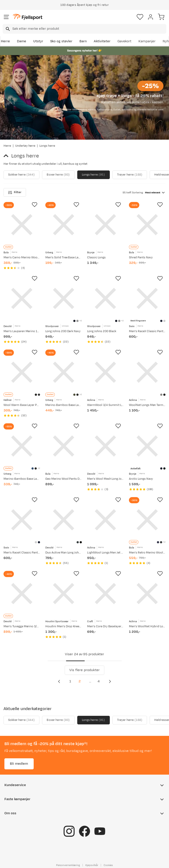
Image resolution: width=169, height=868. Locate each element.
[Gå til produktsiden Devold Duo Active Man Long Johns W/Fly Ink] (64, 520)
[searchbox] (89, 29)
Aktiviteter (102, 41)
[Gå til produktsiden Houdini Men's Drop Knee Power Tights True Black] (64, 594)
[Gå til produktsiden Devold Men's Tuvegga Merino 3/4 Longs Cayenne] (22, 594)
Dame (22, 41)
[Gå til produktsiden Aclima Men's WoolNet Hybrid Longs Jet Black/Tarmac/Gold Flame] (147, 594)
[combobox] (84, 29)
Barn (83, 41)
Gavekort (125, 41)
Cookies (108, 865)
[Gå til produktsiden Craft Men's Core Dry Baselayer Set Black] (105, 594)
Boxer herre (58, 175)
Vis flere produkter (84, 670)
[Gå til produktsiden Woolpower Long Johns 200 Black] (105, 298)
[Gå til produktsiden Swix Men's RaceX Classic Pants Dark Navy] (147, 298)
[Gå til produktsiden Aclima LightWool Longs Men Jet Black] (105, 520)
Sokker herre (21, 175)
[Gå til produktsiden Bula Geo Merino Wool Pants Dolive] (64, 446)
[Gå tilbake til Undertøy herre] (7, 156)
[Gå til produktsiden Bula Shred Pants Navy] (147, 225)
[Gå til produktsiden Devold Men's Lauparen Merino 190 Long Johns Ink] (22, 298)
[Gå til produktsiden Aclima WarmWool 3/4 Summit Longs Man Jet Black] (105, 372)
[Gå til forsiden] (28, 17)
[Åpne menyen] (6, 17)
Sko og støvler (61, 41)
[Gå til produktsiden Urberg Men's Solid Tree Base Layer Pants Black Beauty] (64, 225)
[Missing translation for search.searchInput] (7, 29)
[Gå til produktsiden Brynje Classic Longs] (105, 225)
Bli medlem (19, 764)
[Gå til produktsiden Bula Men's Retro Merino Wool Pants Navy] (147, 520)
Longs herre (94, 175)
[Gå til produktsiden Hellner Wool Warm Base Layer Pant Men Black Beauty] (22, 372)
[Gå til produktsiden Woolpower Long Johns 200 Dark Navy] (64, 298)
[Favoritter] (140, 17)
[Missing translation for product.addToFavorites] (35, 205)
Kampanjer (147, 41)
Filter (15, 192)
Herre (5, 41)
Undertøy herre (25, 146)
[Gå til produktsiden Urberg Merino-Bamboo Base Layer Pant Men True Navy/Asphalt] (22, 446)
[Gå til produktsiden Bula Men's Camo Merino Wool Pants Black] (22, 225)
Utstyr (38, 41)
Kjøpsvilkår (92, 865)
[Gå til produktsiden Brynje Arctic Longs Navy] (147, 446)
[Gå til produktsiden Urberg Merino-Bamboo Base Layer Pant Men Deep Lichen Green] (64, 372)
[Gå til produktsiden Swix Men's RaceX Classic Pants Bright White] (22, 520)
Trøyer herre (130, 175)
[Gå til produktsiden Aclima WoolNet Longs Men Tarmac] (147, 372)
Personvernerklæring (68, 865)
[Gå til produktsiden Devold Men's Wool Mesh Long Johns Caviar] (105, 446)
